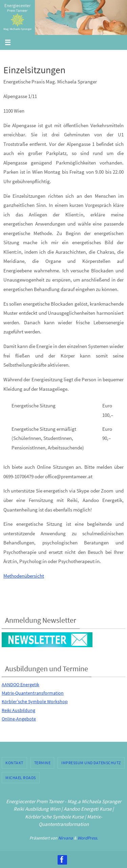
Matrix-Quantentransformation (33, 693)
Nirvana (66, 838)
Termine (43, 763)
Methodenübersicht (24, 576)
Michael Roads (21, 778)
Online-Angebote (19, 719)
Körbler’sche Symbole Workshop (35, 701)
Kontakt (14, 763)
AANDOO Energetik (20, 684)
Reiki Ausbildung (18, 710)
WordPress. (88, 838)
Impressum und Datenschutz (91, 763)
